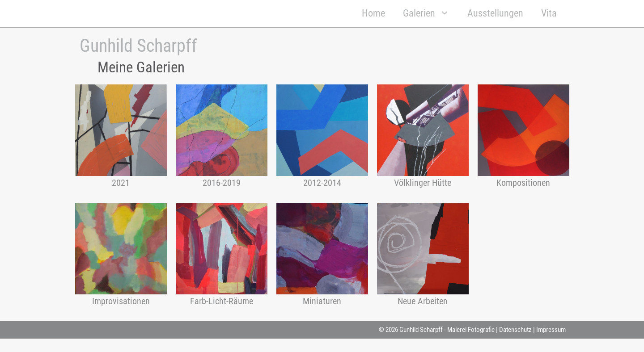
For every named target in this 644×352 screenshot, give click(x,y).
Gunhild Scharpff (138, 46)
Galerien (431, 13)
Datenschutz (515, 330)
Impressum (551, 330)
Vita (549, 13)
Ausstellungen (495, 13)
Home (373, 13)
